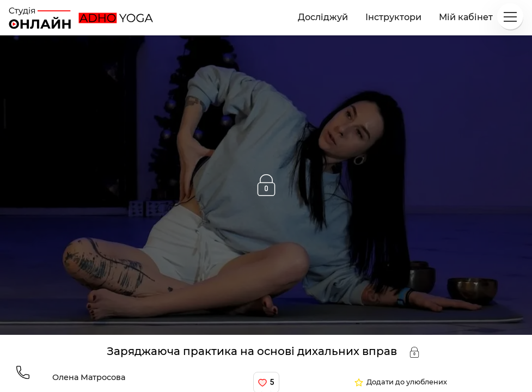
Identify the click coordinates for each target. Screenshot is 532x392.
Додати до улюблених (407, 382)
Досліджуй (323, 17)
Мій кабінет (466, 17)
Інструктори (393, 17)
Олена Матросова (89, 377)
